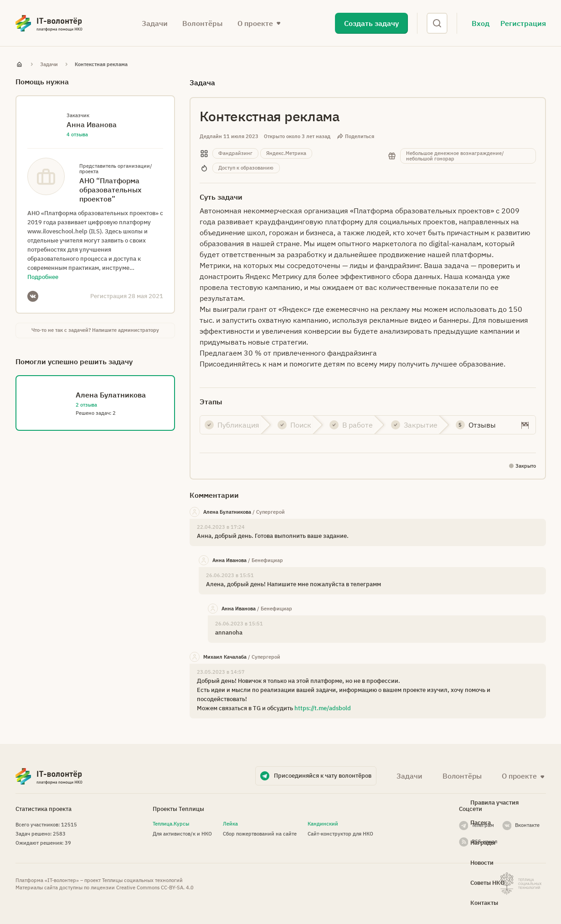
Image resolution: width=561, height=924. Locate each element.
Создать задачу (371, 23)
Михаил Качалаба (225, 657)
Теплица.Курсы (171, 824)
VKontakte (33, 296)
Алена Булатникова (227, 512)
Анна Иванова (229, 560)
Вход (481, 23)
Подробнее (43, 277)
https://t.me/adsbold (323, 708)
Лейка (230, 824)
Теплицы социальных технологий (142, 880)
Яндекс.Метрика (286, 153)
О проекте (255, 23)
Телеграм (483, 825)
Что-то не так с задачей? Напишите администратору (95, 330)
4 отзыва (77, 134)
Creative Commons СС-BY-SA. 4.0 (155, 888)
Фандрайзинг (235, 153)
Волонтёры (203, 23)
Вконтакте (527, 825)
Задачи (155, 23)
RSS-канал (484, 841)
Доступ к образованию (246, 168)
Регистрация (523, 23)
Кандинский (323, 824)
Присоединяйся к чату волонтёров (323, 776)
